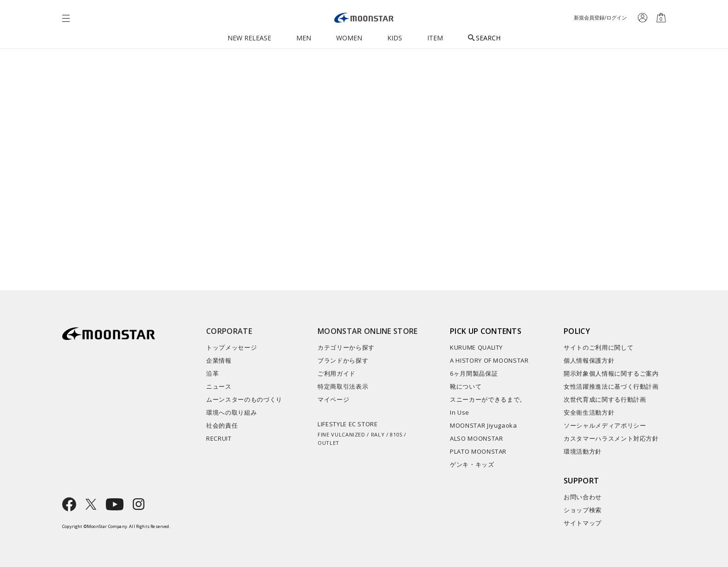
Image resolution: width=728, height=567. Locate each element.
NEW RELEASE (249, 38)
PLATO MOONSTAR (478, 451)
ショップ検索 (583, 510)
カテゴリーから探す (346, 347)
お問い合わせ (583, 497)
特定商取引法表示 (343, 386)
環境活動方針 (583, 451)
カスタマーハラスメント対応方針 (611, 438)
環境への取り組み (231, 412)
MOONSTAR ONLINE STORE (368, 331)
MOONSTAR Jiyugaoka (484, 425)
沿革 (212, 373)
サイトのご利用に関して (598, 347)
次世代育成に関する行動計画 (605, 399)
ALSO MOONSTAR (476, 438)
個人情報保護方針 (589, 360)
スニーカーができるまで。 (488, 399)
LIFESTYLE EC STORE (370, 433)
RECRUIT (219, 438)
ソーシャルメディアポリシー (605, 425)
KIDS (395, 38)
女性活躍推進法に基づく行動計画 (611, 386)
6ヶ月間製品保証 (474, 373)
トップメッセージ (231, 347)
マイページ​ (333, 399)
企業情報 (219, 360)
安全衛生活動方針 (589, 412)
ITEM (435, 38)
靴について (466, 386)
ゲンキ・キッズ (472, 464)
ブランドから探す (343, 360)
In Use (460, 412)
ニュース (219, 386)
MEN (304, 38)
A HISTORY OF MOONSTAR (489, 360)
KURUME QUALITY (476, 347)
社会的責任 (222, 425)
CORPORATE (229, 331)
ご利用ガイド (337, 373)
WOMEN (349, 38)
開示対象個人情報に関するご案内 (611, 373)
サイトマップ (583, 523)
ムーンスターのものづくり (244, 399)
